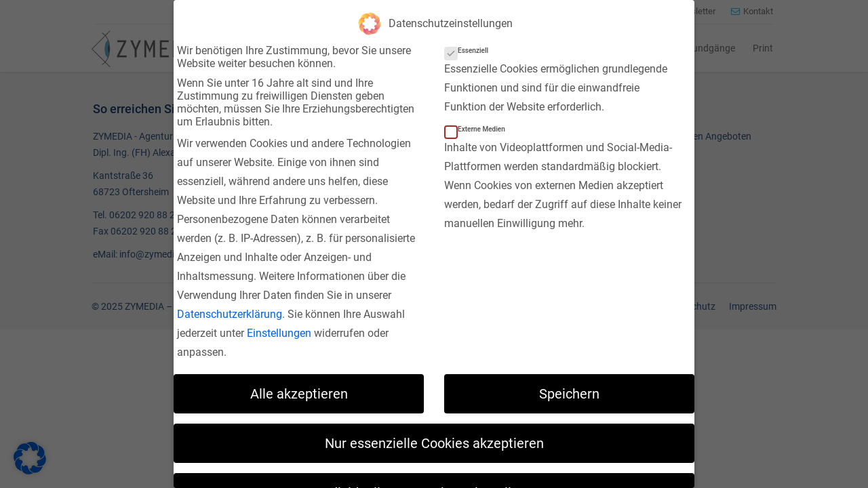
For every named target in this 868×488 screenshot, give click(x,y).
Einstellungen (279, 328)
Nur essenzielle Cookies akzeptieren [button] (434, 438)
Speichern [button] (569, 388)
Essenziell (471, 46)
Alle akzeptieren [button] (299, 388)
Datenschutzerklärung (230, 309)
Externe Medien (479, 124)
